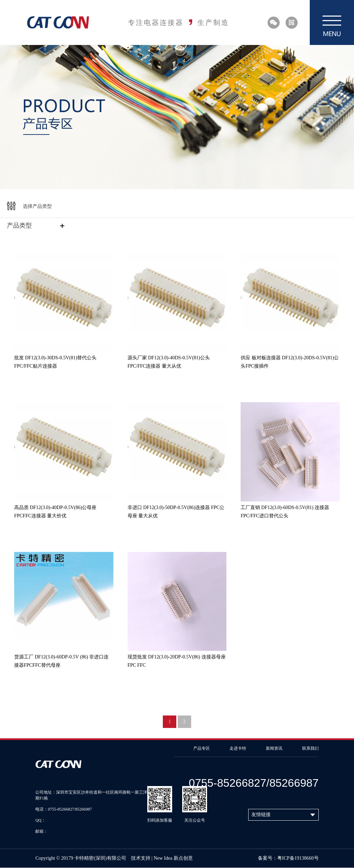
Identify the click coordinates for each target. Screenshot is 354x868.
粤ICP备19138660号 (298, 858)
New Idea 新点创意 (173, 858)
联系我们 (310, 748)
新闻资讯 (274, 748)
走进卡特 (238, 748)
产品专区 (202, 748)
